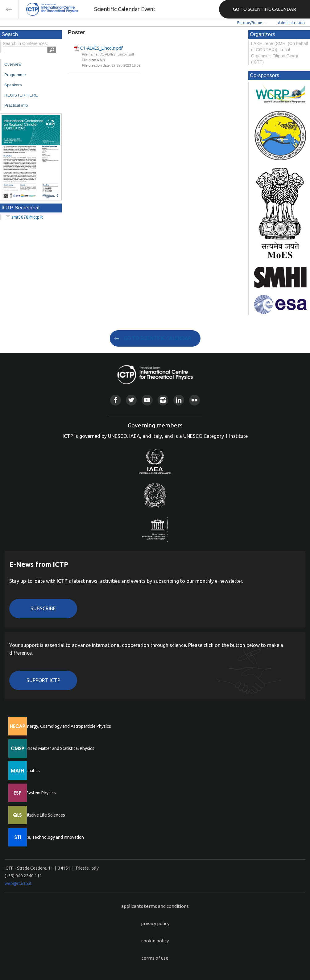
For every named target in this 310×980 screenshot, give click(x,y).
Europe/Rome (250, 23)
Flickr (194, 400)
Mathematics (27, 771)
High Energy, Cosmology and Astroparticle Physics (63, 726)
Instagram (163, 400)
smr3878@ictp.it (27, 217)
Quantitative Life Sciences (40, 815)
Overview (13, 64)
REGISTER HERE (21, 95)
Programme (15, 75)
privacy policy (155, 923)
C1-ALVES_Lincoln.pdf (101, 48)
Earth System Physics (35, 793)
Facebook (116, 400)
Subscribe (43, 608)
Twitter (131, 400)
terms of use (155, 958)
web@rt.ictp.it (18, 883)
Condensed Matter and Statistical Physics (55, 748)
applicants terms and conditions (155, 906)
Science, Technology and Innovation (50, 837)
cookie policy (155, 941)
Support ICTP (43, 680)
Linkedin (179, 400)
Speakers (13, 85)
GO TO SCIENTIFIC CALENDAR (265, 9)
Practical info (16, 105)
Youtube (147, 400)
